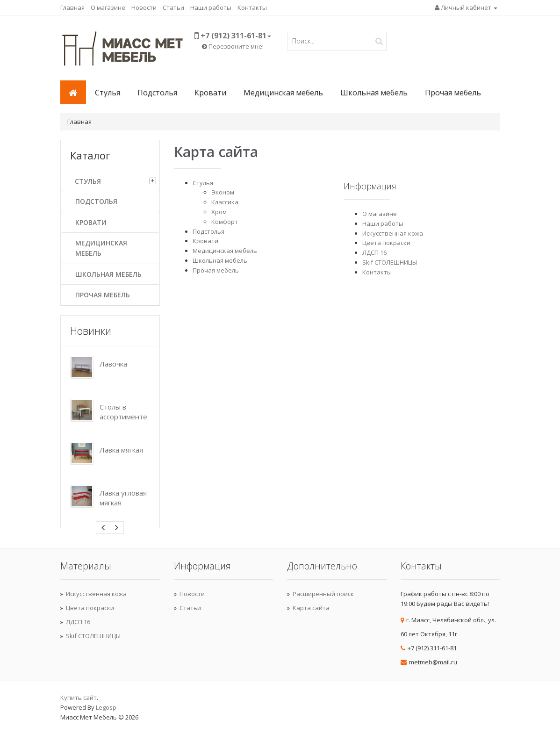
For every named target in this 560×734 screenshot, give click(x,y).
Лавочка (113, 364)
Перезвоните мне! (233, 46)
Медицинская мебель (283, 93)
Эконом (223, 192)
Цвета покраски (386, 243)
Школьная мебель (374, 93)
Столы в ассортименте (123, 412)
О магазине (108, 7)
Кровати (210, 93)
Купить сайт (79, 698)
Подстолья (157, 93)
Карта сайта (311, 608)
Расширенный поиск (323, 594)
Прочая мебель (453, 93)
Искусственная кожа (393, 233)
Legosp (106, 707)
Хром (219, 212)
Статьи (173, 7)
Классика (225, 202)
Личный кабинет (466, 7)
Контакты (252, 7)
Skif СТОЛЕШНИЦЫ (390, 262)
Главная (72, 7)
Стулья (108, 93)
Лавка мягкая (121, 450)
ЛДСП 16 (374, 252)
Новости (144, 7)
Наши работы (211, 7)
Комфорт (225, 222)
